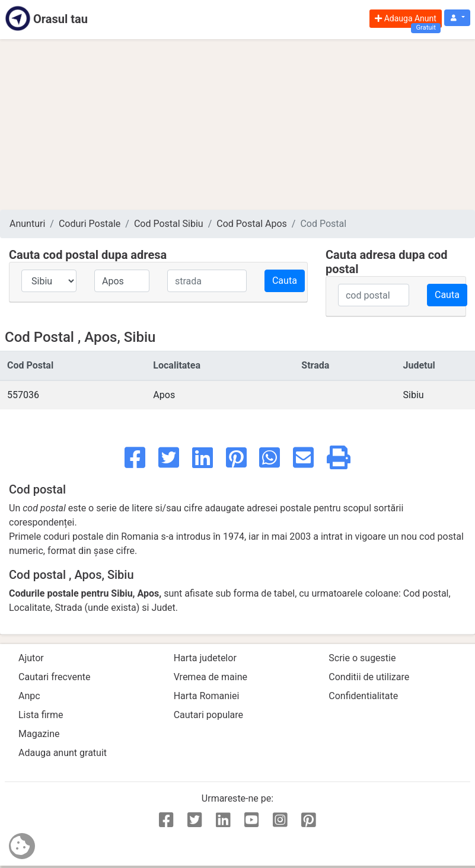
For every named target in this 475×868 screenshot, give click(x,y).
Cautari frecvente (55, 677)
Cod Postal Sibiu (169, 224)
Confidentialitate (363, 696)
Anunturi (27, 224)
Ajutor (31, 658)
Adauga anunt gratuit (63, 753)
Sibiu (414, 395)
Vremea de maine (211, 677)
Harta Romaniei (207, 696)
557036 (23, 395)
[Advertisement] (237, 124)
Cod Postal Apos (252, 224)
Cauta (285, 281)
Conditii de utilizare (369, 677)
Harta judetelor (205, 658)
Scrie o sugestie (362, 658)
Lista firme (41, 715)
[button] (457, 18)
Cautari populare (208, 715)
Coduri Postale (90, 224)
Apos (164, 395)
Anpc (29, 696)
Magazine (39, 734)
